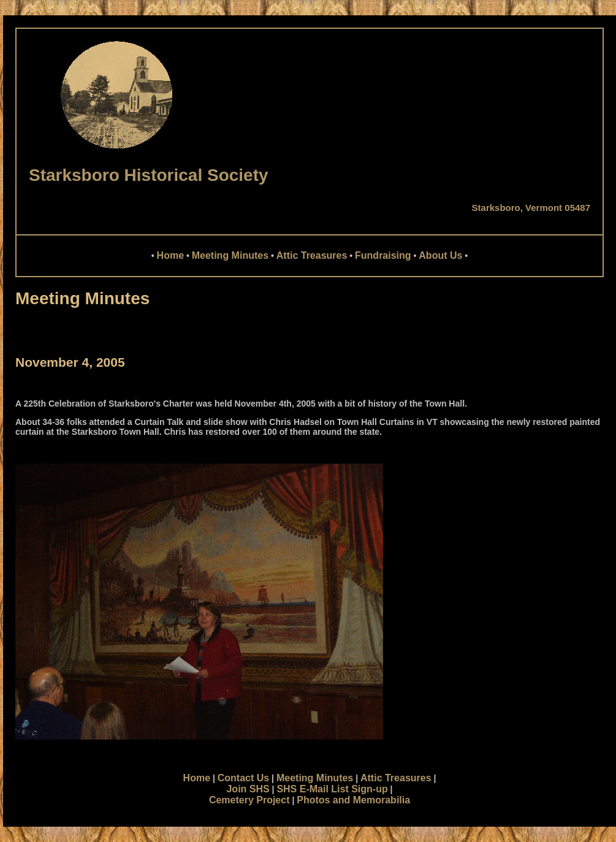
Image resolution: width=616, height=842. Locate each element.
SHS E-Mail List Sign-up (332, 789)
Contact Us (243, 778)
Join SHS (248, 789)
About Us (440, 255)
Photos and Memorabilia (353, 800)
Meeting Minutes (230, 255)
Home (170, 255)
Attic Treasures (312, 255)
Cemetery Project (249, 800)
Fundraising (383, 255)
